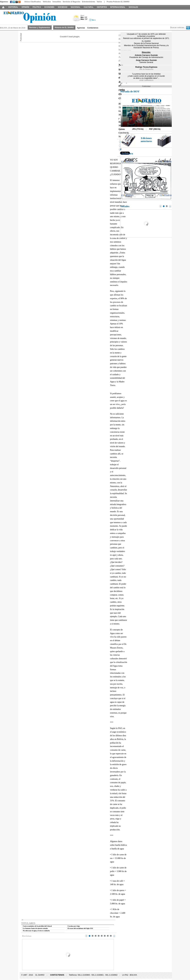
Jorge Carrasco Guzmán (146, 60)
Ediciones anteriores (146, 140)
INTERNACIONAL (118, 7)
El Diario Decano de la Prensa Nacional (34, 17)
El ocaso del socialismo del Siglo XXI (80, 928)
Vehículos (47, 2)
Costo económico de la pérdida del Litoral (37, 926)
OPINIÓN (25, 7)
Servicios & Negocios (72, 2)
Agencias (81, 28)
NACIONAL (75, 7)
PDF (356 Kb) (155, 129)
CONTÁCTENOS (57, 975)
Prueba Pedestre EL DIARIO (118, 2)
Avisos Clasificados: (33, 2)
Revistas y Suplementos (40, 28)
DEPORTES (102, 7)
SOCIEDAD (63, 7)
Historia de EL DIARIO (64, 28)
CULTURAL (89, 7)
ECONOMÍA (49, 7)
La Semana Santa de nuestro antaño (35, 928)
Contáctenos (93, 28)
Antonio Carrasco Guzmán (146, 55)
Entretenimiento (89, 2)
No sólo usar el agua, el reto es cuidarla (36, 931)
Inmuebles (57, 2)
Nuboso (76, 19)
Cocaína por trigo (74, 926)
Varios (99, 2)
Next (114, 936)
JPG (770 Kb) (138, 129)
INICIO (3, 7)
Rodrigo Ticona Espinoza (146, 67)
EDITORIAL (13, 7)
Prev (86, 936)
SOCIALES (133, 7)
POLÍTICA (37, 7)
